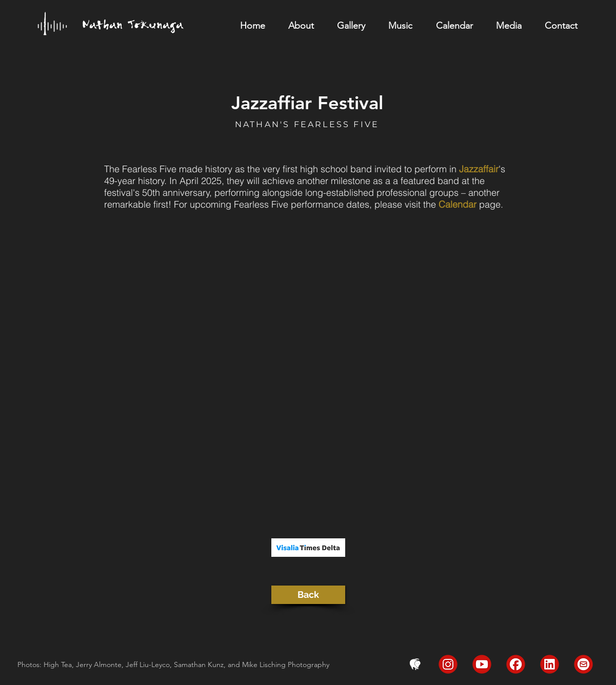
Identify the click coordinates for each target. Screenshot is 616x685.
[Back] (308, 595)
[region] (139, 30)
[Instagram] (448, 664)
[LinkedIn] (550, 664)
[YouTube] (482, 664)
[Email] (583, 664)
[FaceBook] (516, 664)
